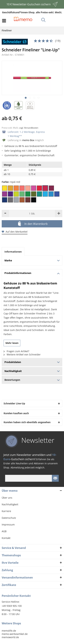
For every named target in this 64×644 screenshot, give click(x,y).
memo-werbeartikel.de (15, 634)
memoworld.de (10, 637)
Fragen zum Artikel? (16, 351)
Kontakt (6, 538)
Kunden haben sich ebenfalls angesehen (27, 422)
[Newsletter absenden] (55, 478)
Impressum (8, 525)
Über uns (7, 498)
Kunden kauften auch (16, 413)
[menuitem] (5, 21)
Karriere (6, 511)
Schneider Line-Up (14, 403)
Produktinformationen (32, 273)
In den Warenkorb (33, 224)
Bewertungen (32, 380)
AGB (4, 531)
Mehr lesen (12, 343)
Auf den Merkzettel (15, 232)
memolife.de (9, 631)
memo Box (28, 140)
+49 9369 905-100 (12, 606)
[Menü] (5, 21)
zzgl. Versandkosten (29, 128)
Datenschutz (9, 518)
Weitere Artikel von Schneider (22, 354)
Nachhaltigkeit (10, 504)
